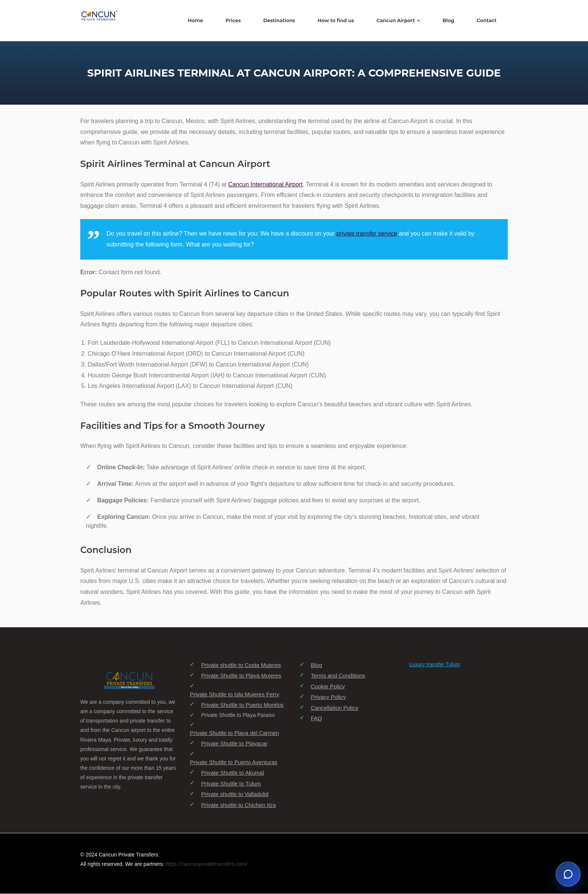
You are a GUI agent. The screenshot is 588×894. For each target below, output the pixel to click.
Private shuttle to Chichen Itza (238, 805)
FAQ (316, 719)
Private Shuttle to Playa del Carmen (234, 733)
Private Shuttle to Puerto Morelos (242, 705)
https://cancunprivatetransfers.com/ (207, 865)
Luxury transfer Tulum (434, 665)
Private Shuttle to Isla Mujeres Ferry (234, 695)
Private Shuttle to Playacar (234, 744)
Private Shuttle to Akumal (232, 773)
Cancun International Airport (265, 185)
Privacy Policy (328, 697)
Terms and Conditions (338, 676)
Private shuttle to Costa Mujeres (241, 665)
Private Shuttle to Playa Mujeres (241, 676)
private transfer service (367, 234)
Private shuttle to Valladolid (235, 794)
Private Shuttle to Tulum (231, 784)
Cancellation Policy (335, 708)
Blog (316, 665)
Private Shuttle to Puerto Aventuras (233, 763)
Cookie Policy (328, 687)
